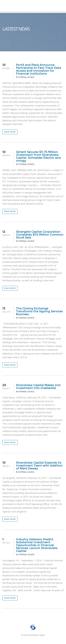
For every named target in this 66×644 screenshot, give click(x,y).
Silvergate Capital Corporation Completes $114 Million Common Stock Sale (40, 235)
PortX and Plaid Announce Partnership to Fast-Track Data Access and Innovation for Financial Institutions (39, 69)
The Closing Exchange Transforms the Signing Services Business (39, 311)
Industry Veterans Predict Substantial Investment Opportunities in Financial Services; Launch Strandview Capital (37, 545)
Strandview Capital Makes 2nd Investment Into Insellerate (38, 387)
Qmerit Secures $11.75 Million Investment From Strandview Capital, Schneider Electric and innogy (38, 156)
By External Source (25, 77)
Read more (10, 132)
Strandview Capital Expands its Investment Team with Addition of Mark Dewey (39, 466)
